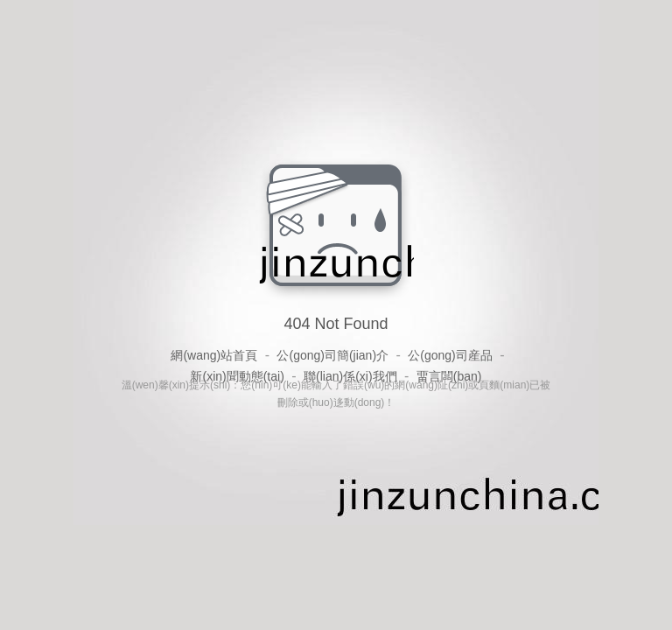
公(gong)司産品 (450, 355)
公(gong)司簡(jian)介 (332, 355)
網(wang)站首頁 (214, 355)
